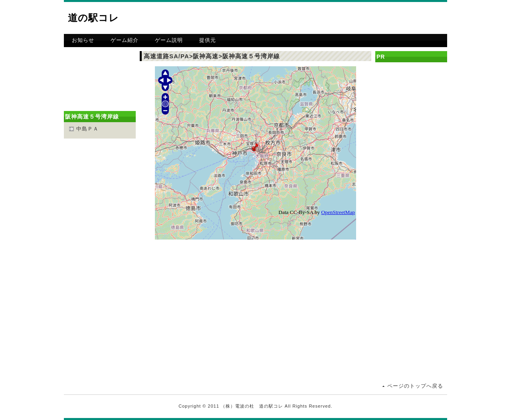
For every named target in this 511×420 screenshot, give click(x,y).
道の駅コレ (93, 18)
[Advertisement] (354, 18)
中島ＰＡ (87, 129)
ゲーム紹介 (125, 40)
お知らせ (83, 40)
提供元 (208, 40)
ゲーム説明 (169, 40)
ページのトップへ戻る (415, 386)
